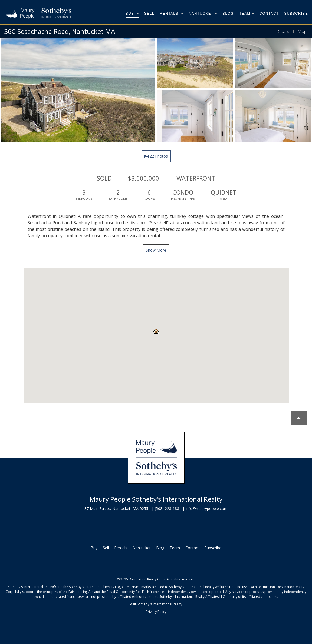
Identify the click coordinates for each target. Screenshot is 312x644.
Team (247, 13)
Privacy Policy (156, 612)
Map (302, 31)
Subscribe (296, 13)
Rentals (171, 13)
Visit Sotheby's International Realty (156, 604)
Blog (228, 13)
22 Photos (156, 156)
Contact (269, 13)
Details (283, 31)
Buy (132, 13)
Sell (149, 13)
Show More (156, 250)
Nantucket (203, 13)
